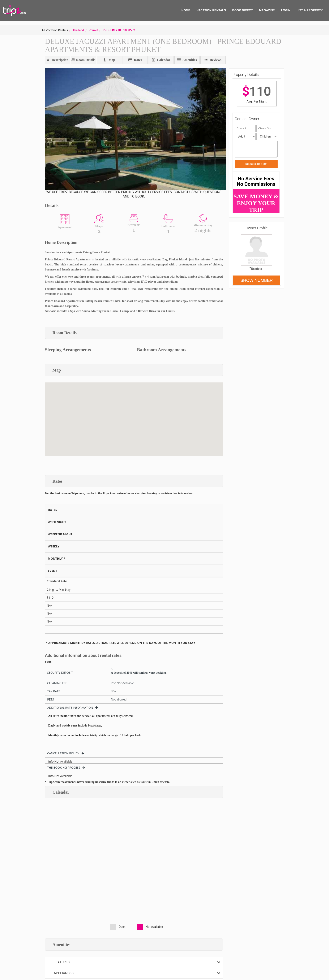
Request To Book (256, 164)
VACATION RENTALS (211, 10)
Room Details (85, 60)
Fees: (49, 662)
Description (57, 60)
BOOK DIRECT (243, 10)
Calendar (161, 60)
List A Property (310, 10)
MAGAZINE (267, 10)
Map (109, 60)
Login (286, 10)
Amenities (187, 60)
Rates (135, 60)
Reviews (213, 60)
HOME (186, 10)
